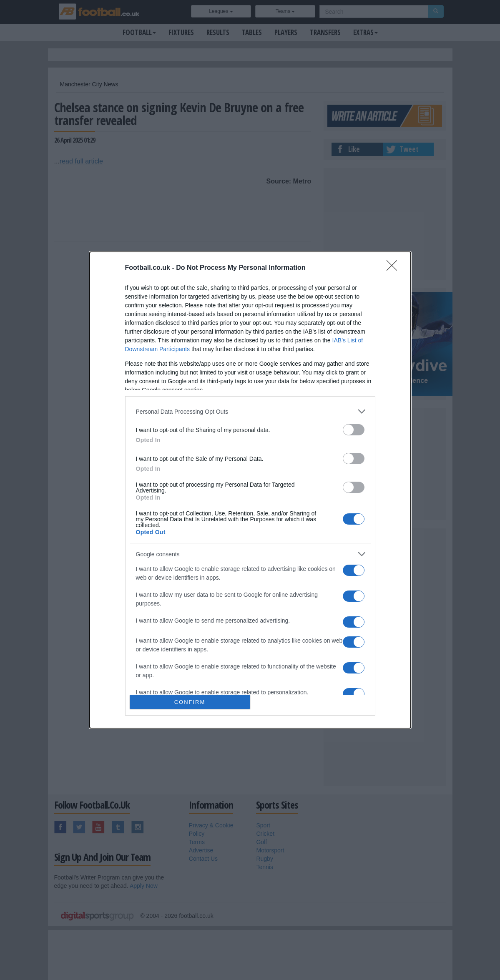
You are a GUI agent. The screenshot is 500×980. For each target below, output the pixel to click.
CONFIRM (190, 702)
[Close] (394, 268)
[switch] (354, 430)
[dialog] (250, 490)
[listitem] (250, 411)
